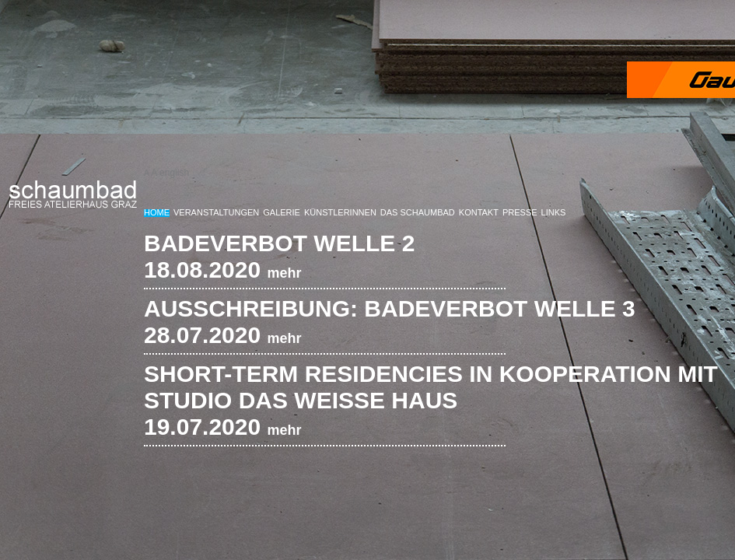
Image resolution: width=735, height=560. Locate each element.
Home (157, 212)
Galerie (282, 212)
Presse (520, 212)
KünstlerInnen (340, 212)
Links (554, 212)
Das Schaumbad (418, 212)
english (174, 173)
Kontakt (479, 212)
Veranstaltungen (216, 212)
